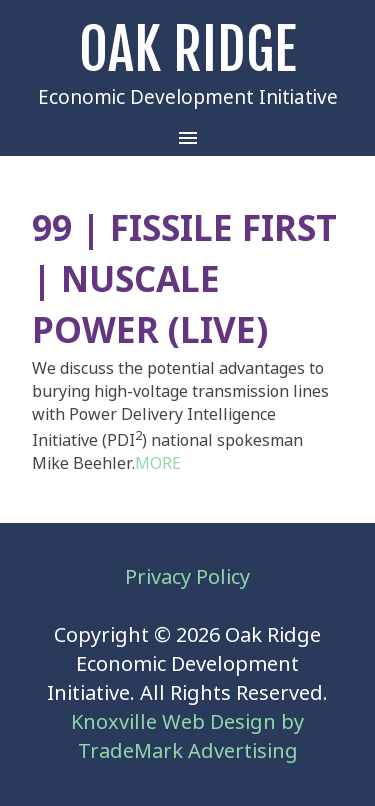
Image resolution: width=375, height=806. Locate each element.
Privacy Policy (187, 577)
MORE (158, 463)
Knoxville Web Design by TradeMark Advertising (187, 737)
